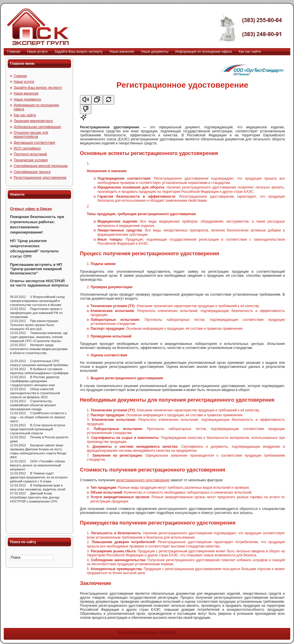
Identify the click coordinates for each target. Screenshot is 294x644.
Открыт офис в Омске (31, 209)
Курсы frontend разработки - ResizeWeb (147, 632)
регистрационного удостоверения (143, 480)
